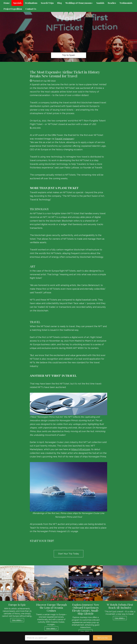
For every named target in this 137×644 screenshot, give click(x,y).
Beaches (112, 3)
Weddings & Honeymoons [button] (79, 3)
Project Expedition (13, 9)
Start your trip (102, 638)
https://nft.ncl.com (81, 449)
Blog (60, 3)
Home (7, 3)
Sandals (100, 3)
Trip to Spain (68, 55)
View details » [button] (17, 620)
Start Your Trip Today (69, 554)
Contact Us (31, 9)
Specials (17, 3)
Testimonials (126, 3)
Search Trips (47, 3)
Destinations (31, 3)
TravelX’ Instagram (64, 139)
